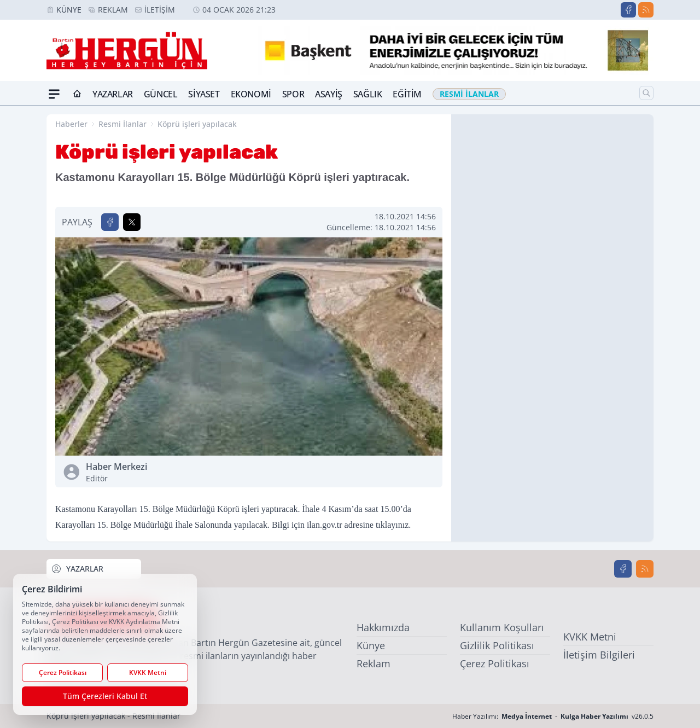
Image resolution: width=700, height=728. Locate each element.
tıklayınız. (393, 525)
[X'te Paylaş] (132, 222)
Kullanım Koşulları (502, 627)
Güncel (161, 94)
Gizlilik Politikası (497, 645)
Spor (293, 94)
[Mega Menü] (54, 94)
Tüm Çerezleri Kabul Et (105, 696)
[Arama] (646, 93)
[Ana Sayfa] (77, 94)
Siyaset (204, 94)
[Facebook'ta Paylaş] (110, 222)
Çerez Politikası (495, 663)
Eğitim (407, 94)
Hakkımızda (383, 627)
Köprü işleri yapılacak (197, 124)
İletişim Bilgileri (599, 655)
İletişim (160, 10)
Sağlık (368, 94)
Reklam (113, 10)
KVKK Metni (590, 637)
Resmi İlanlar (122, 124)
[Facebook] (628, 10)
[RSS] (646, 10)
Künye (69, 10)
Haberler (71, 124)
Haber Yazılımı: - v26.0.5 (553, 716)
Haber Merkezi (165, 472)
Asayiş (329, 94)
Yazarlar (113, 94)
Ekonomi (251, 94)
